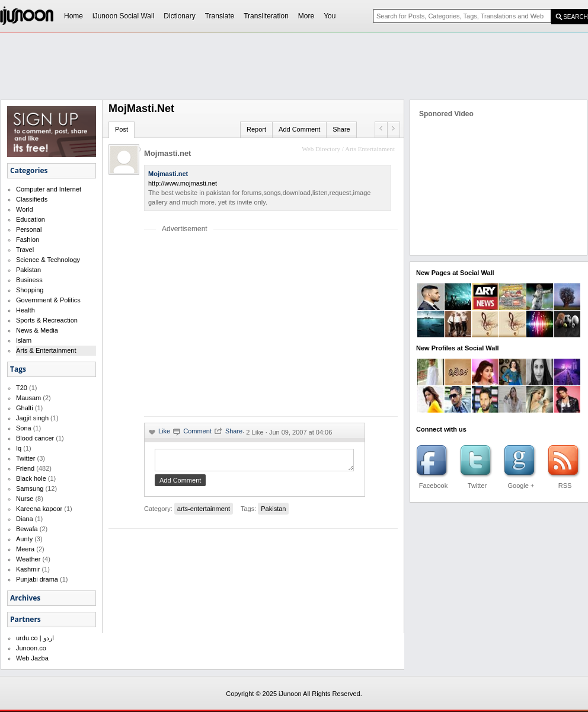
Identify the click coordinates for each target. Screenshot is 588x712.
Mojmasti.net (167, 153)
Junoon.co (31, 648)
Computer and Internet (49, 189)
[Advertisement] (244, 324)
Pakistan (28, 270)
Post (122, 129)
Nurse (25, 499)
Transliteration (266, 16)
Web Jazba (32, 658)
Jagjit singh (32, 418)
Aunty (24, 539)
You (330, 16)
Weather (28, 559)
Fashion (28, 240)
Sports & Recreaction (47, 320)
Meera (25, 549)
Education (31, 219)
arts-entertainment (204, 512)
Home (73, 16)
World (25, 209)
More (306, 16)
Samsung (30, 488)
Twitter (25, 458)
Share (341, 129)
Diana (25, 519)
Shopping (30, 290)
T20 (22, 388)
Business (29, 280)
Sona (24, 428)
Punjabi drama (37, 579)
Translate (220, 16)
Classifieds (32, 199)
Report (256, 129)
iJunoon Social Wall (123, 16)
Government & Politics (48, 300)
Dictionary (179, 16)
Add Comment (299, 129)
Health (25, 310)
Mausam (28, 398)
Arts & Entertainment (46, 350)
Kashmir (28, 569)
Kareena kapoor (39, 509)
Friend (25, 468)
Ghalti (25, 408)
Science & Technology (48, 260)
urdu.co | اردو (35, 638)
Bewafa (27, 529)
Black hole (31, 478)
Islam (24, 340)
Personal (29, 229)
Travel (25, 250)
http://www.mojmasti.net (183, 183)
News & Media (37, 330)
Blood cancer (35, 438)
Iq (19, 448)
